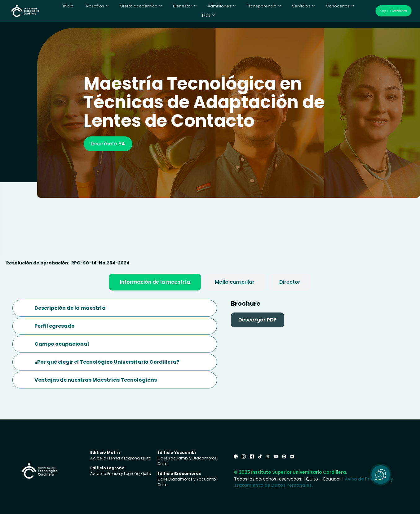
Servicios (287, 11)
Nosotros (92, 11)
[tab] (155, 282)
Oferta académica (133, 11)
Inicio (64, 11)
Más (352, 11)
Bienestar (174, 11)
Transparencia (249, 11)
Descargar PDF (257, 320)
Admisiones (209, 11)
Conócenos (321, 11)
